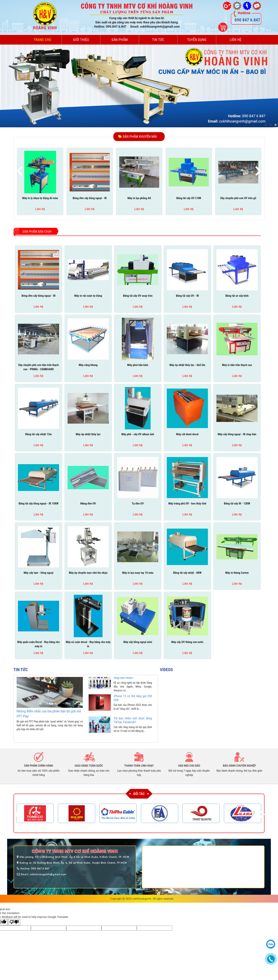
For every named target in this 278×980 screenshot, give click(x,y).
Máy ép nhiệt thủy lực (88, 434)
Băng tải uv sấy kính (237, 296)
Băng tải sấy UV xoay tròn (138, 296)
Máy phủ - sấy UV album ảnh (138, 434)
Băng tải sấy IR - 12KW (237, 504)
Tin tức (158, 40)
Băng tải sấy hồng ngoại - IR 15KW (38, 504)
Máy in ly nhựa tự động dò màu (40, 198)
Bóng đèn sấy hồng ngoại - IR (90, 198)
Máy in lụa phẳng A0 (139, 198)
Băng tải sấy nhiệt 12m (39, 434)
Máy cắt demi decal (187, 434)
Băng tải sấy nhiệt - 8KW (187, 573)
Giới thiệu (81, 40)
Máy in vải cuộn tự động (88, 296)
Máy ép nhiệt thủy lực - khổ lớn (187, 365)
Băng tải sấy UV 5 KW (189, 198)
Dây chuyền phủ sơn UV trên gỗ (238, 198)
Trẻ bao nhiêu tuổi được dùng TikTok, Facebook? (133, 726)
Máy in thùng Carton (237, 573)
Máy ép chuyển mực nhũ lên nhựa (88, 573)
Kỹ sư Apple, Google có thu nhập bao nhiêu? (133, 682)
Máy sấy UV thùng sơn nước (187, 642)
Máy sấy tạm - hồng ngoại (39, 573)
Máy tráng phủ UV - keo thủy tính (187, 504)
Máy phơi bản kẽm (138, 365)
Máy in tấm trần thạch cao (237, 365)
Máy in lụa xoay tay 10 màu (138, 573)
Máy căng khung (88, 365)
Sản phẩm (120, 40)
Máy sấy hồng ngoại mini (138, 642)
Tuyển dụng (197, 40)
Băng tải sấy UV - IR (187, 296)
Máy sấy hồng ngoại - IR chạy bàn (237, 434)
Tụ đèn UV (138, 504)
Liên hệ (236, 40)
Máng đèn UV (88, 504)
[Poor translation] (14, 922)
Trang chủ (42, 40)
